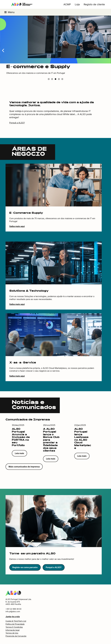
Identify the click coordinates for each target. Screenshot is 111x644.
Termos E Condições (14, 627)
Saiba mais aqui (17, 226)
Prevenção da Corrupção (16, 636)
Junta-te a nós (13, 617)
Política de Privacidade (15, 624)
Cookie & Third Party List (16, 621)
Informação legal (13, 630)
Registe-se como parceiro (25, 567)
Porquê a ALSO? (17, 123)
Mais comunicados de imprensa (24, 467)
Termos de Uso (12, 633)
